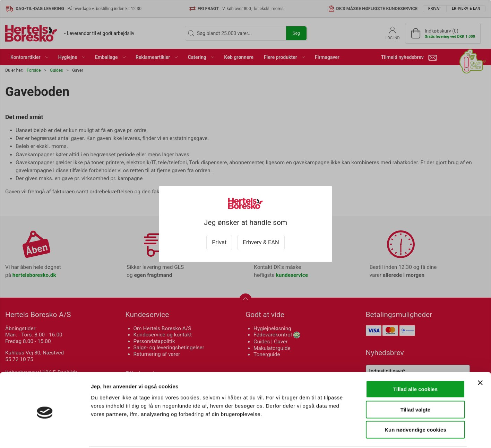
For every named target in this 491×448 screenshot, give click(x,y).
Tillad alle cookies (415, 363)
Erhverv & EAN (261, 242)
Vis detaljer (360, 434)
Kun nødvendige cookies (415, 404)
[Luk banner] (480, 357)
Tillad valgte (415, 384)
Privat (219, 242)
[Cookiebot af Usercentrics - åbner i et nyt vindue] (45, 434)
